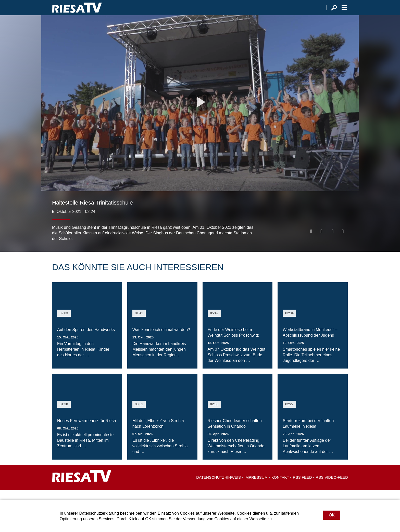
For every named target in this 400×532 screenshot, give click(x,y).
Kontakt (280, 487)
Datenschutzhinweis (218, 487)
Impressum (256, 487)
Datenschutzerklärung (99, 513)
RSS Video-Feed (332, 487)
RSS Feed (302, 487)
